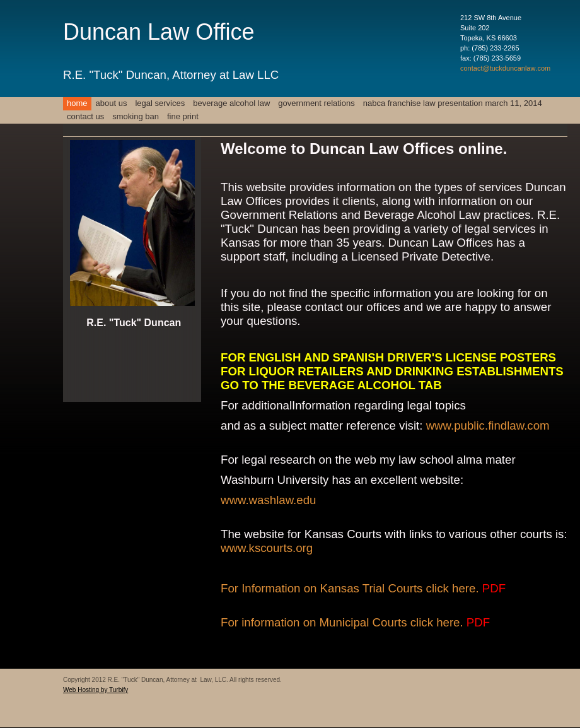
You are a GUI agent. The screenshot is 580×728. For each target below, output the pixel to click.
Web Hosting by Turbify (96, 690)
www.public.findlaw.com (488, 426)
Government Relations (316, 103)
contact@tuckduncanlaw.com (505, 68)
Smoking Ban (136, 116)
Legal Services (160, 103)
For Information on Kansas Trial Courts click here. (363, 588)
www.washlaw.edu (268, 500)
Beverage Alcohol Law (231, 103)
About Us (112, 103)
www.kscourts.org (267, 548)
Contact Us (85, 116)
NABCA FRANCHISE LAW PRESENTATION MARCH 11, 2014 (453, 103)
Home (77, 103)
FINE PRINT (183, 116)
